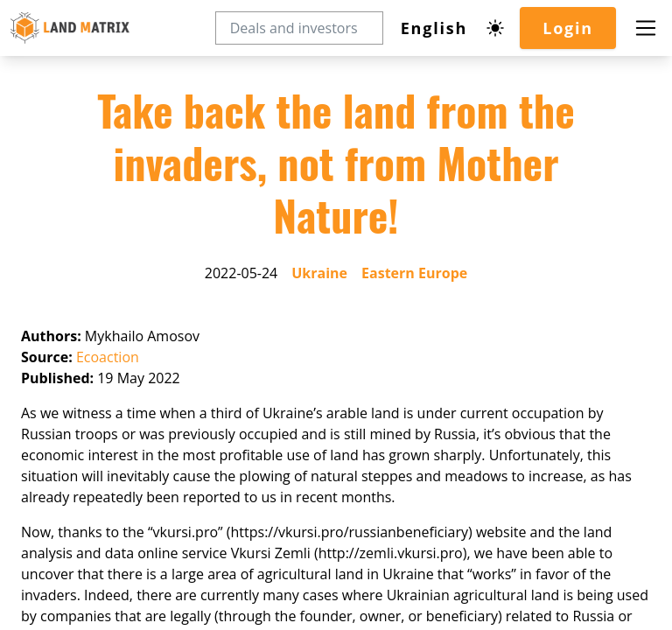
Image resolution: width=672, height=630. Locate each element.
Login (568, 28)
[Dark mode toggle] (495, 28)
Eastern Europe (414, 273)
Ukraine (319, 273)
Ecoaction (108, 357)
